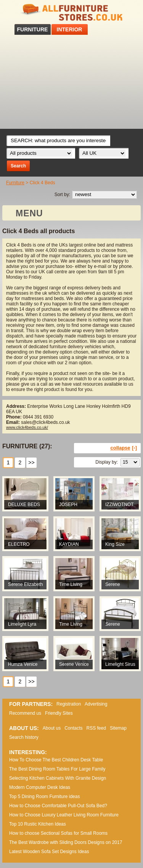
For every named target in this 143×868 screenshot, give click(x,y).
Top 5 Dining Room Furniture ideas (44, 797)
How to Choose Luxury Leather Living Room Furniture (64, 815)
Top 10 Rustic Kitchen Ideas (38, 824)
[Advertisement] (71, 82)
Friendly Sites (59, 713)
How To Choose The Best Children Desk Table (56, 760)
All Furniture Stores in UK (72, 12)
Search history (24, 737)
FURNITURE (33, 29)
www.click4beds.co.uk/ (27, 427)
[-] (134, 448)
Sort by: (62, 195)
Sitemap (118, 728)
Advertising (96, 704)
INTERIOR (70, 29)
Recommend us (25, 713)
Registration (69, 704)
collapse (121, 448)
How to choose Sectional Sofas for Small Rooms (58, 833)
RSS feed (96, 728)
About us (52, 728)
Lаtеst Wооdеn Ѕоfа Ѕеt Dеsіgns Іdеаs (49, 852)
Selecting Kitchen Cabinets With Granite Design (58, 778)
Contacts (73, 728)
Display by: (107, 462)
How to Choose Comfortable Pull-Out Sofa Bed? (58, 806)
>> (31, 462)
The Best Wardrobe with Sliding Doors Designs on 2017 (66, 842)
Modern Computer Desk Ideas (40, 787)
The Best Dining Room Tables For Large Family (57, 769)
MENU (29, 213)
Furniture (15, 183)
